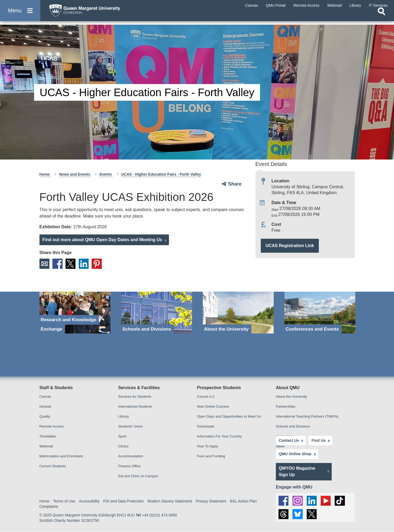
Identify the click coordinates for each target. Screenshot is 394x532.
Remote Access (52, 426)
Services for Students (135, 397)
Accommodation (131, 456)
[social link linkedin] (312, 500)
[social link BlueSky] (298, 514)
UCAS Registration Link (290, 246)
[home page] (97, 12)
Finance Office (129, 466)
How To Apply (208, 446)
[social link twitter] (312, 514)
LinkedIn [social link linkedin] (85, 264)
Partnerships (286, 406)
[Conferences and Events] (320, 313)
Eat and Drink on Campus (138, 476)
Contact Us (289, 440)
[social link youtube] (326, 500)
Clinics (123, 446)
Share (235, 184)
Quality (45, 416)
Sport (122, 436)
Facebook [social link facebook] (58, 264)
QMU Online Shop (295, 454)
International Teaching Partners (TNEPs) (307, 416)
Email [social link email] (45, 264)
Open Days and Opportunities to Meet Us (229, 416)
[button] (20, 14)
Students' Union (130, 426)
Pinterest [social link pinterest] (98, 264)
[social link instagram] (298, 500)
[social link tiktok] (341, 500)
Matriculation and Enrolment (61, 456)
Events (106, 174)
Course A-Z (206, 397)
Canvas (45, 397)
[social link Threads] (284, 514)
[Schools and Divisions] (157, 313)
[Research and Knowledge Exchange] (75, 313)
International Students (135, 406)
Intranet (45, 406)
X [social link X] (71, 264)
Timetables (48, 436)
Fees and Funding (211, 456)
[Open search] (381, 18)
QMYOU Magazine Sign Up (297, 471)
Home (45, 174)
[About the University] (238, 313)
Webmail (46, 446)
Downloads (206, 426)
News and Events (75, 174)
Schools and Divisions (293, 426)
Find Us (317, 440)
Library (124, 416)
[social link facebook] (284, 500)
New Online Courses (213, 406)
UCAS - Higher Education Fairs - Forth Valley (161, 174)
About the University (291, 397)
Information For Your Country (220, 436)
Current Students (53, 466)
